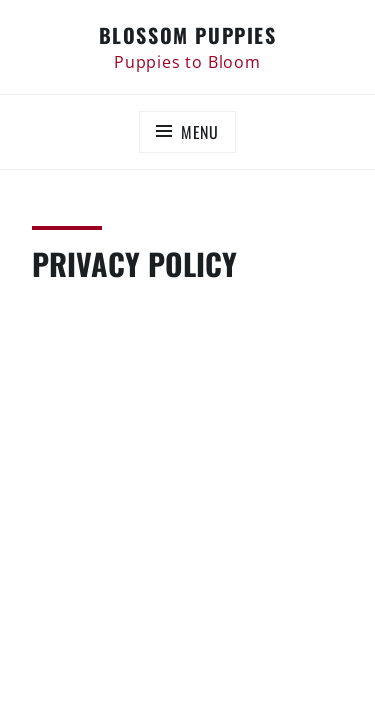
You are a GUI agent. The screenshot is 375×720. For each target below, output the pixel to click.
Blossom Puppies (188, 35)
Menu (200, 132)
